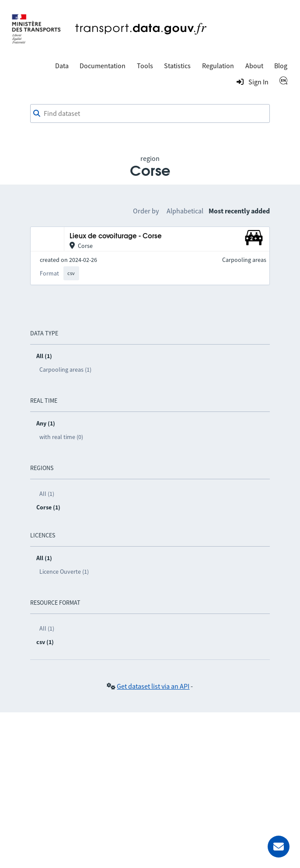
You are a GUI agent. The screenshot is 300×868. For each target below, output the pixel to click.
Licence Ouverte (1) (64, 572)
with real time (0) (61, 437)
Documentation (103, 66)
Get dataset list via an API (153, 686)
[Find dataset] (150, 114)
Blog (281, 66)
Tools (145, 66)
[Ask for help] (279, 847)
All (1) (47, 494)
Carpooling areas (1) (65, 370)
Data (62, 66)
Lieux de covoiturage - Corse (116, 236)
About (254, 66)
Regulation (218, 66)
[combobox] (150, 114)
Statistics (177, 66)
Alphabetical (185, 211)
